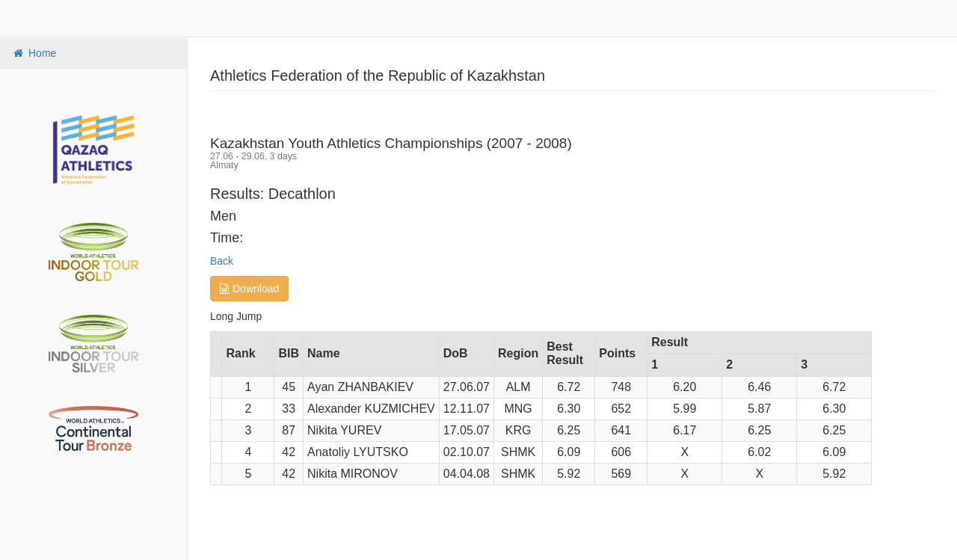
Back (222, 261)
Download (249, 289)
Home (34, 53)
